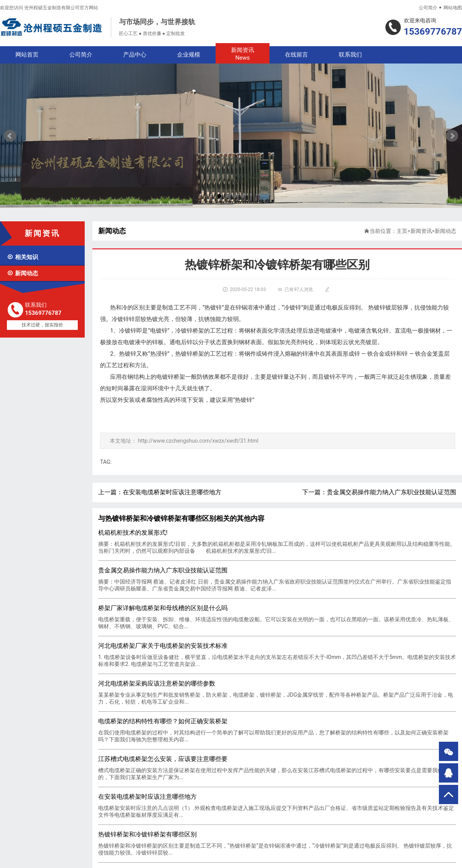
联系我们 (350, 55)
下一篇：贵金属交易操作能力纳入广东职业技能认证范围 (379, 492)
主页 (402, 231)
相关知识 (23, 257)
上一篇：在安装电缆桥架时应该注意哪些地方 (160, 492)
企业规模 (189, 55)
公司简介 (428, 8)
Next (452, 136)
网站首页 (27, 55)
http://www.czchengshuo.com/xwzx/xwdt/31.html (198, 441)
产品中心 (135, 55)
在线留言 (296, 55)
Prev (10, 136)
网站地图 (453, 8)
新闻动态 (23, 273)
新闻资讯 (243, 54)
